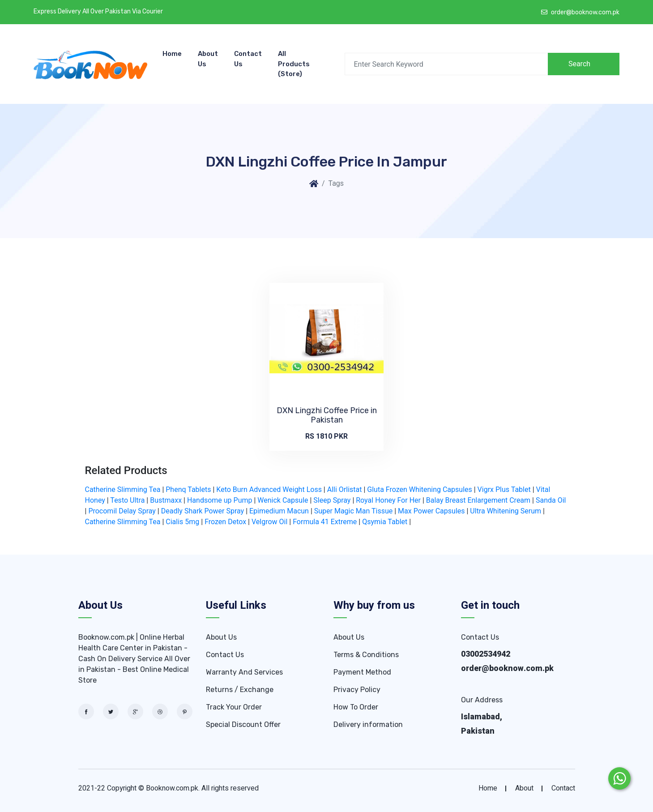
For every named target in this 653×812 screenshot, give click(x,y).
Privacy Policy (357, 690)
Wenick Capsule (283, 500)
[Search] (446, 64)
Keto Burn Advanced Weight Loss (269, 489)
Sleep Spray (332, 500)
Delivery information (368, 724)
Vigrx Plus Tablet (504, 489)
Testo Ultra (127, 500)
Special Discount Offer (243, 724)
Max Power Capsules (431, 511)
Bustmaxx (166, 500)
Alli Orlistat (345, 489)
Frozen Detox (225, 522)
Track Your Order (234, 707)
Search (579, 64)
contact (563, 788)
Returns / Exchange (240, 690)
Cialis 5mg (182, 522)
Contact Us (248, 59)
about (524, 788)
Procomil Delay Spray (122, 511)
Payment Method (362, 672)
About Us (208, 59)
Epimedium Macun (279, 511)
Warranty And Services (244, 672)
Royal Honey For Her (388, 500)
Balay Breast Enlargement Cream (478, 500)
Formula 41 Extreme (325, 522)
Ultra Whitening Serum (506, 511)
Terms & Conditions (366, 655)
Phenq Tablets (188, 489)
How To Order (356, 707)
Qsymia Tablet (385, 522)
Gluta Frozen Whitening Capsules (419, 489)
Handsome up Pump (220, 500)
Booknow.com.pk (172, 788)
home (488, 788)
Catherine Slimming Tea (123, 489)
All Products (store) (294, 64)
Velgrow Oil (269, 522)
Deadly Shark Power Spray (203, 511)
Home (172, 54)
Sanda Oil (551, 500)
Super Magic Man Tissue (354, 511)
